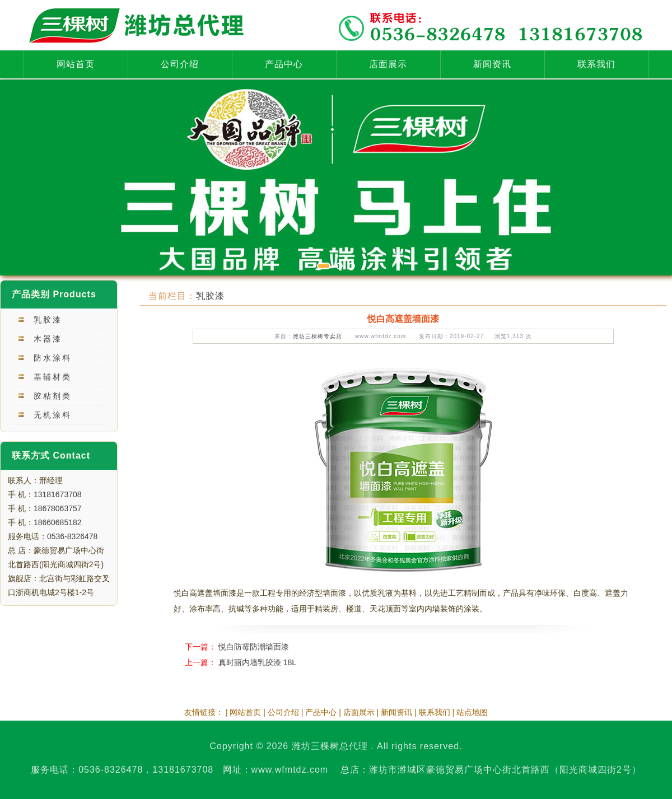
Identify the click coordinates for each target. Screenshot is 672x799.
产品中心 (284, 64)
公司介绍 (180, 64)
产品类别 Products (54, 294)
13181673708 (58, 494)
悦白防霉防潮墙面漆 (254, 647)
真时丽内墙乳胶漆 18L (257, 662)
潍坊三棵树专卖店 (318, 336)
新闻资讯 (492, 64)
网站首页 (76, 64)
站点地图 (472, 712)
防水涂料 (53, 358)
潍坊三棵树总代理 (330, 746)
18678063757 (58, 508)
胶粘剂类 (53, 396)
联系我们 (596, 64)
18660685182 (58, 522)
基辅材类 (53, 377)
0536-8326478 (72, 536)
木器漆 (48, 339)
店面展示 (388, 64)
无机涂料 (53, 415)
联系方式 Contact (51, 455)
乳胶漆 (48, 320)
